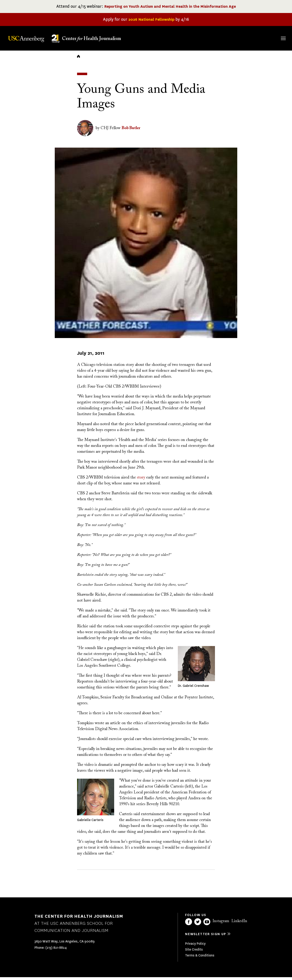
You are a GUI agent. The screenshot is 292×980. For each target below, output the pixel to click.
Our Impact (239, 38)
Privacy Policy (195, 946)
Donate (264, 38)
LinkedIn (239, 924)
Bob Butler (131, 131)
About (161, 38)
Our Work (212, 38)
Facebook (189, 925)
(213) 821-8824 (56, 950)
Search (278, 34)
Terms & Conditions (200, 958)
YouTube (207, 925)
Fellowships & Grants (184, 40)
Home (78, 59)
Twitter (198, 925)
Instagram (221, 924)
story (141, 480)
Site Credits (194, 952)
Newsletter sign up (206, 937)
